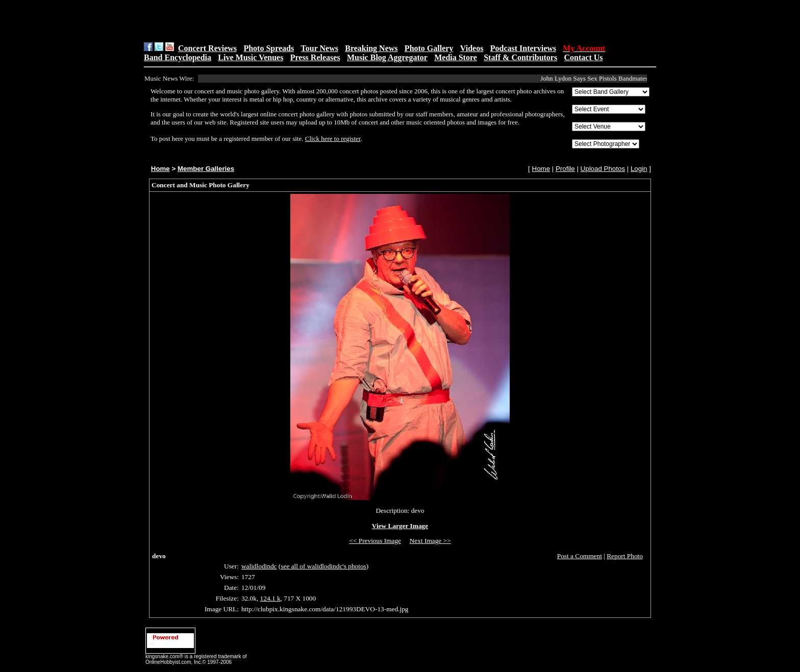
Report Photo (625, 556)
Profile (565, 169)
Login (639, 169)
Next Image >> (430, 541)
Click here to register (333, 139)
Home (160, 169)
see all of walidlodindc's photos (323, 566)
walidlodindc (259, 566)
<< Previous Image (375, 541)
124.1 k (270, 598)
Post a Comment (580, 556)
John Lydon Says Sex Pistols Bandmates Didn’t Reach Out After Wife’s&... (642, 78)
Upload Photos (603, 169)
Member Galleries (206, 169)
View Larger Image (400, 526)
